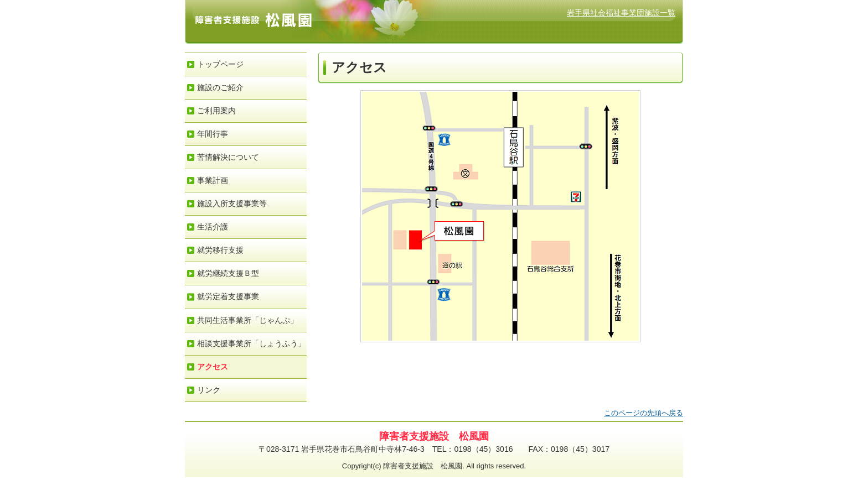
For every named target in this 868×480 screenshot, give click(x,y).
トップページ (220, 64)
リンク (209, 390)
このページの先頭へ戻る (644, 413)
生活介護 (213, 227)
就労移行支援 (220, 250)
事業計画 (213, 180)
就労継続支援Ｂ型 (228, 273)
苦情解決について (228, 157)
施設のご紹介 (220, 87)
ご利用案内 (216, 111)
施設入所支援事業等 (232, 204)
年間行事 (213, 134)
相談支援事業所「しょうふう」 (251, 343)
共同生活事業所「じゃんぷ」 (247, 320)
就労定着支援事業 (228, 296)
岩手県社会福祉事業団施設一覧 (621, 13)
